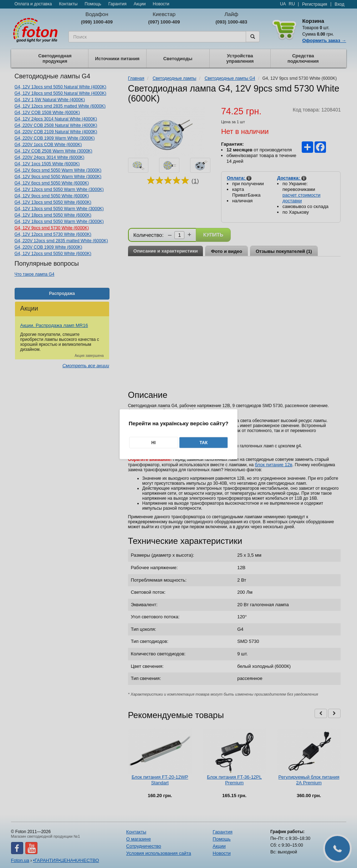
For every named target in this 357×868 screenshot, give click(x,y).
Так (203, 442)
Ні (153, 442)
